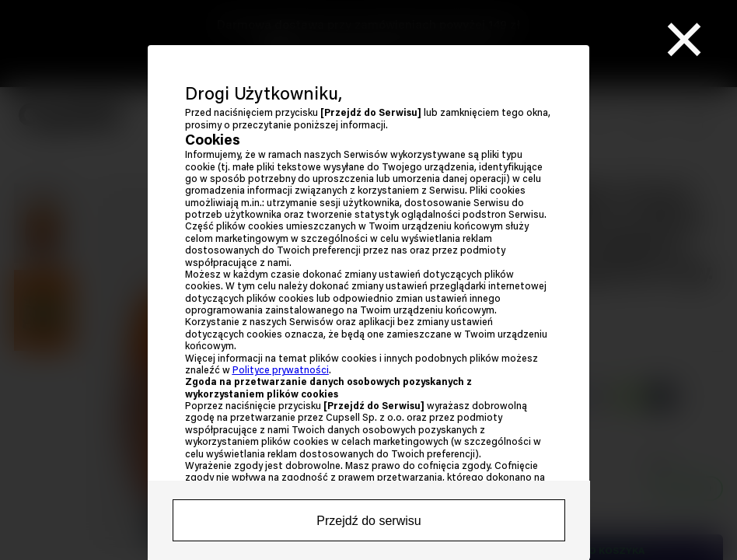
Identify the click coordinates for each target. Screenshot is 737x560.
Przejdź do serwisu (368, 521)
